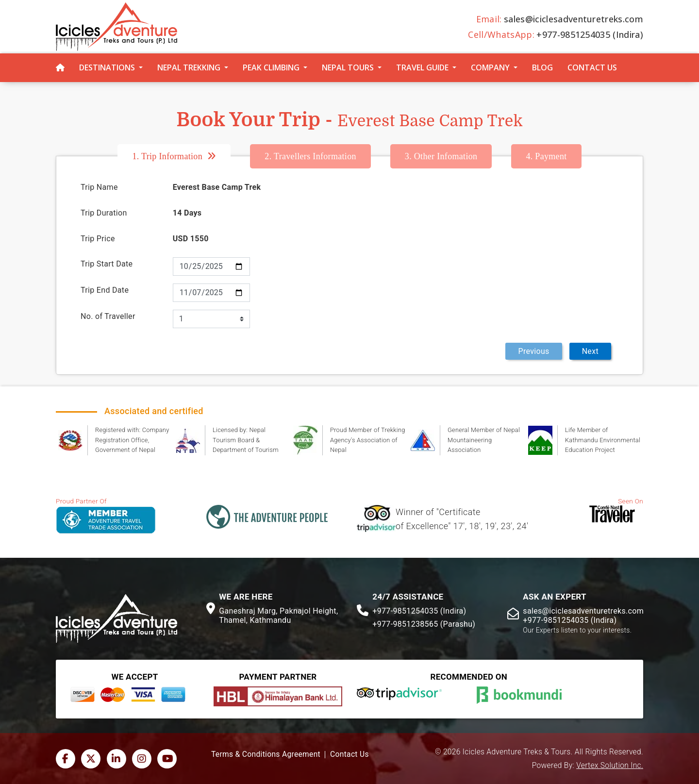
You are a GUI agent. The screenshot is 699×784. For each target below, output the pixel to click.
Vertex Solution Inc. (610, 766)
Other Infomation (441, 156)
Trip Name (99, 187)
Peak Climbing (271, 67)
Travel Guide (422, 67)
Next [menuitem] (590, 351)
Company (490, 67)
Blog (542, 67)
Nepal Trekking (189, 67)
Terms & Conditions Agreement (266, 754)
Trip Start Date (107, 264)
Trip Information (167, 156)
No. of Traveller (108, 316)
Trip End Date (105, 290)
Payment (546, 156)
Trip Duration (104, 213)
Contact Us (592, 67)
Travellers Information (310, 156)
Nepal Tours (348, 67)
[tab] (184, 156)
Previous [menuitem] (533, 351)
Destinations (107, 67)
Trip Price (98, 239)
